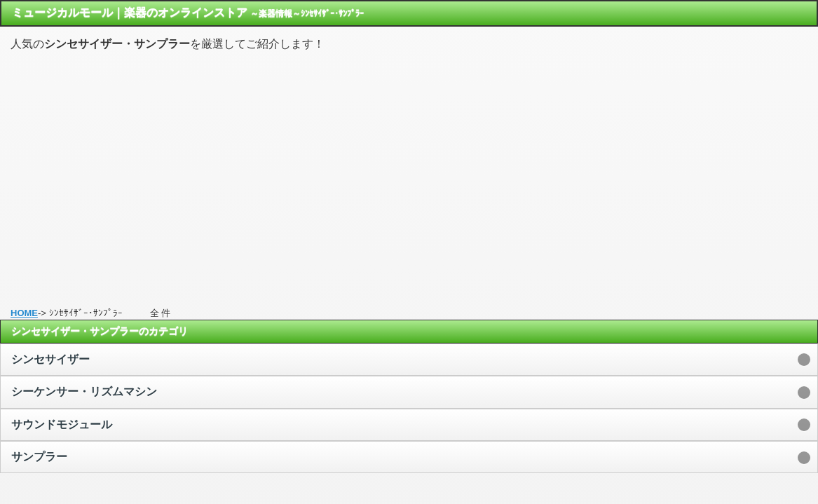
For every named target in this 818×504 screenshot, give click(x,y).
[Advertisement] (409, 173)
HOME (24, 313)
